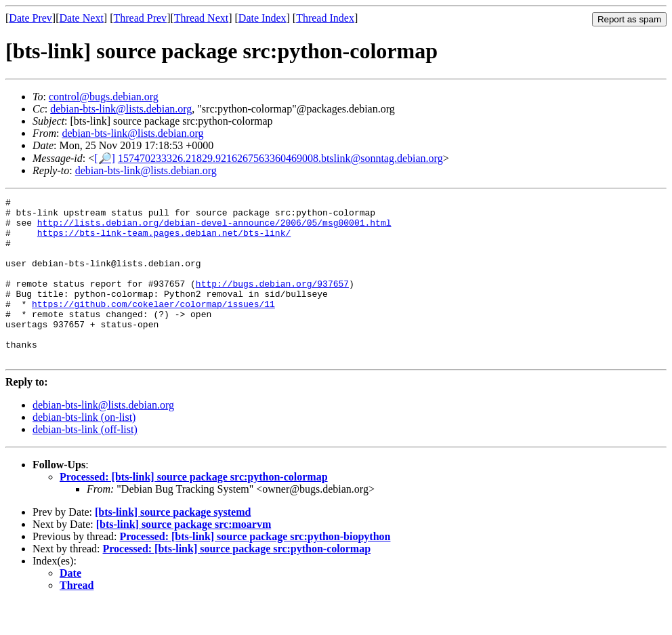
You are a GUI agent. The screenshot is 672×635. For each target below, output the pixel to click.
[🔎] (105, 158)
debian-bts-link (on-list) (84, 450)
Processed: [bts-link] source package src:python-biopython (255, 569)
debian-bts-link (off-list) (85, 462)
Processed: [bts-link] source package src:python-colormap (194, 509)
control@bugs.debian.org (104, 97)
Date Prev (30, 18)
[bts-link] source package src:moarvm (184, 557)
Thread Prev (140, 18)
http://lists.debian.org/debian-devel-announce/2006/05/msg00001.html (214, 228)
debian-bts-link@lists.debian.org (121, 109)
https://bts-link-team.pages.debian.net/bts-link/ (164, 241)
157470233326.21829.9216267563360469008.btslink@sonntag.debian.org (280, 158)
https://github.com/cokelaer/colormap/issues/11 (153, 326)
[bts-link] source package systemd (173, 545)
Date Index (262, 18)
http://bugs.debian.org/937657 (272, 302)
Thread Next (201, 18)
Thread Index (325, 18)
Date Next (82, 18)
